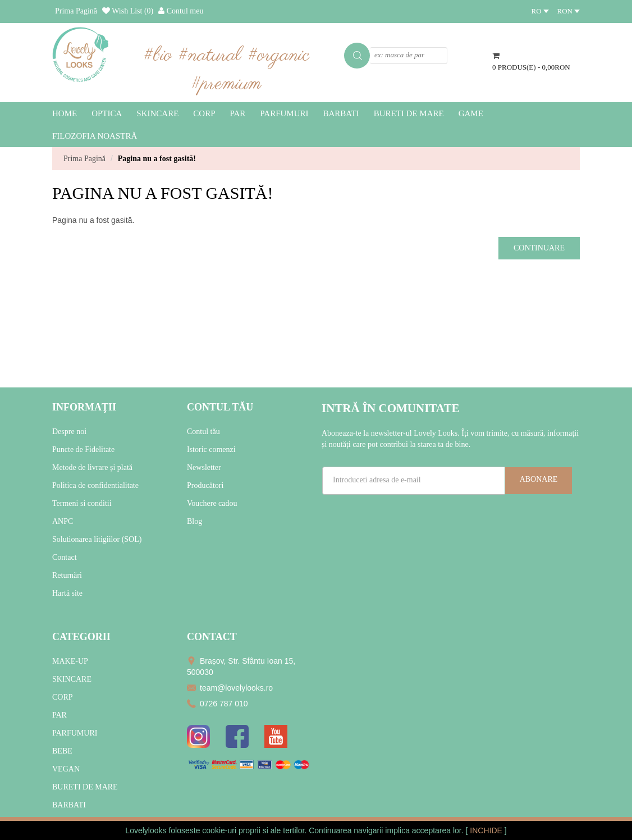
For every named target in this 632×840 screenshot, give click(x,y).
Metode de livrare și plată (92, 467)
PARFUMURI (75, 733)
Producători (205, 485)
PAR (59, 715)
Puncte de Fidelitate (83, 449)
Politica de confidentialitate (95, 485)
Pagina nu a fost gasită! (157, 159)
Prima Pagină (84, 159)
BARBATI (69, 805)
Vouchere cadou (212, 503)
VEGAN (66, 769)
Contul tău (203, 432)
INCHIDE (487, 830)
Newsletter (204, 467)
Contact (65, 557)
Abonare (539, 479)
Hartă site (67, 593)
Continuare (539, 248)
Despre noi (69, 432)
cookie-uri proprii (231, 830)
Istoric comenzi (211, 449)
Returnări (67, 575)
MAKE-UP (70, 661)
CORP (63, 697)
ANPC (63, 521)
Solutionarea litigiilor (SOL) (97, 539)
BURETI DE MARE (85, 787)
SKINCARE (72, 679)
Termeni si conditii (82, 503)
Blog (194, 521)
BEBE (62, 751)
